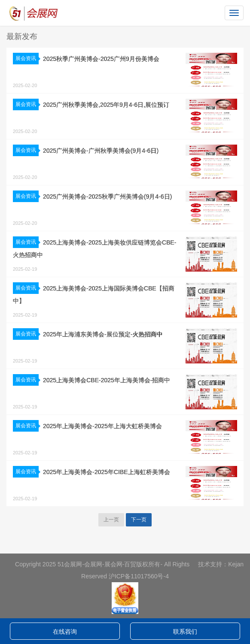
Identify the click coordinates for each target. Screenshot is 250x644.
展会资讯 (27, 58)
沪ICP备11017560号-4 (139, 576)
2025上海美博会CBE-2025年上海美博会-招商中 (107, 380)
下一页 (139, 520)
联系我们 (185, 632)
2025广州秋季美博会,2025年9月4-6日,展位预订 (106, 105)
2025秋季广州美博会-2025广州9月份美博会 (101, 59)
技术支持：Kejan (221, 564)
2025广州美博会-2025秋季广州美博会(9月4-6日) (107, 197)
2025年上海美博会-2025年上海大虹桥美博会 (102, 426)
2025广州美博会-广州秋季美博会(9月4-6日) (101, 151)
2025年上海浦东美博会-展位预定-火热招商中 (103, 334)
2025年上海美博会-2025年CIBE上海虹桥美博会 (107, 472)
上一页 (111, 520)
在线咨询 (65, 632)
